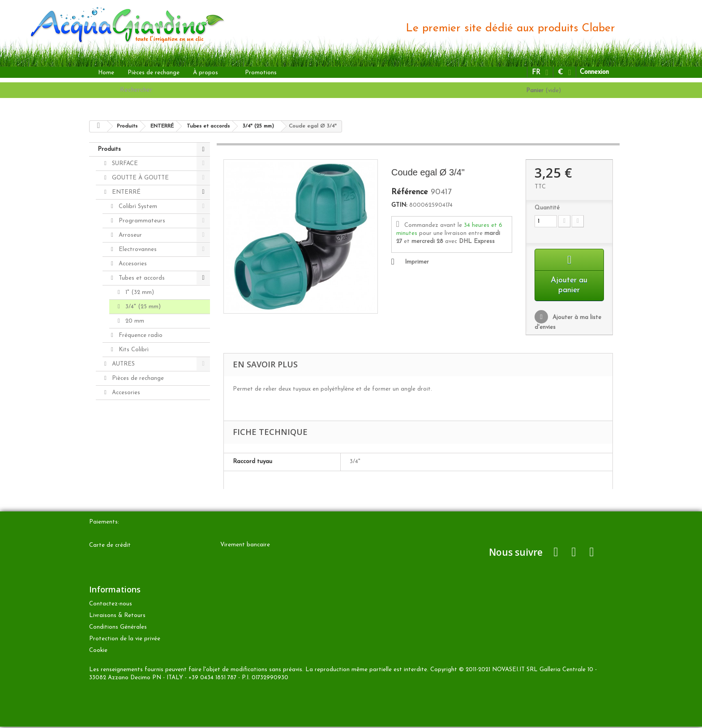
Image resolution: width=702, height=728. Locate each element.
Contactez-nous (111, 605)
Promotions (261, 73)
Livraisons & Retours (117, 617)
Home (106, 73)
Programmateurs (141, 221)
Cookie (98, 652)
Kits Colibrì (133, 350)
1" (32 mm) (139, 292)
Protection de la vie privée (125, 640)
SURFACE (124, 164)
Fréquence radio (140, 335)
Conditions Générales (118, 628)
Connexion (594, 72)
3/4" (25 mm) (142, 307)
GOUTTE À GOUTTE (139, 178)
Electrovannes (137, 249)
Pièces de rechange (154, 73)
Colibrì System (137, 206)
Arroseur (129, 235)
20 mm (134, 321)
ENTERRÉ (125, 192)
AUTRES (122, 364)
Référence (410, 192)
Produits (109, 149)
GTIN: (399, 205)
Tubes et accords (141, 278)
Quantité (547, 208)
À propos (205, 73)
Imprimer (417, 262)
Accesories (132, 264)
